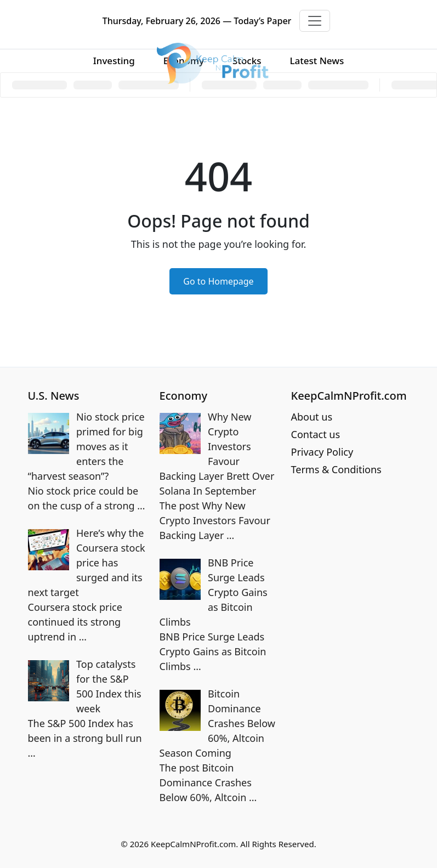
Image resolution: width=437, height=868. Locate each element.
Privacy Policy (322, 452)
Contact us (316, 434)
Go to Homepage (218, 281)
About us (312, 417)
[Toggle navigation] (315, 21)
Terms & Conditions (336, 469)
